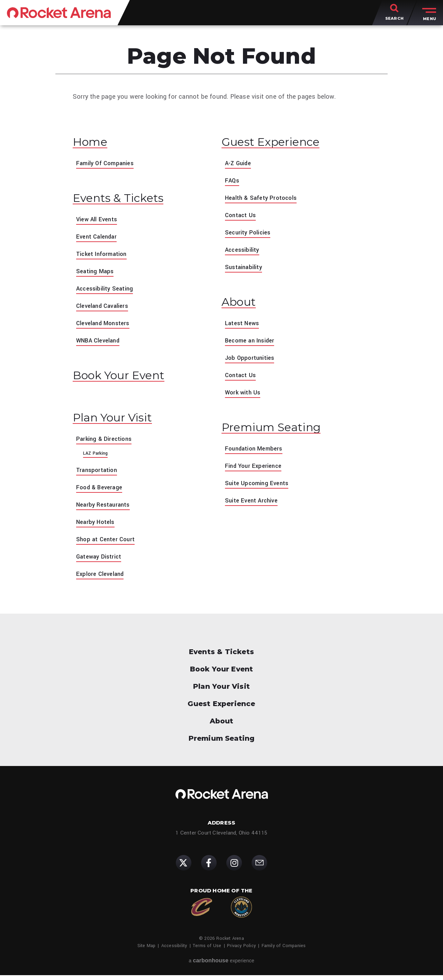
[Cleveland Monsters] (241, 912)
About (241, 304)
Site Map (147, 951)
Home (92, 143)
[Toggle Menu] (428, 14)
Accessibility (243, 251)
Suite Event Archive (253, 504)
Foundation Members (256, 452)
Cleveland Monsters (105, 326)
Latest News (243, 326)
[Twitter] (184, 868)
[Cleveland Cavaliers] (202, 912)
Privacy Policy (241, 951)
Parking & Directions (106, 444)
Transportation (98, 475)
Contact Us (242, 216)
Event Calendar (98, 239)
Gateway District (100, 561)
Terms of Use (207, 951)
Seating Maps (96, 274)
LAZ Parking (95, 458)
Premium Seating (277, 430)
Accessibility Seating (107, 291)
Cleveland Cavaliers (104, 308)
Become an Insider (252, 343)
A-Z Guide (239, 164)
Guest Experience (277, 143)
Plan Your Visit (118, 422)
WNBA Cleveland (100, 343)
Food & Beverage (101, 492)
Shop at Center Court (107, 544)
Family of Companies (284, 951)
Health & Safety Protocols (263, 199)
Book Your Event (125, 378)
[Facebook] (209, 868)
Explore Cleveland (102, 579)
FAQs (233, 182)
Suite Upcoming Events (259, 487)
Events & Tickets (123, 200)
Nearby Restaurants (105, 509)
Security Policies (249, 234)
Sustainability (245, 268)
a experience (221, 965)
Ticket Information (104, 256)
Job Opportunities (251, 360)
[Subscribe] (259, 868)
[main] (221, 309)
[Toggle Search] (394, 14)
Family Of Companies (107, 164)
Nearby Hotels (97, 527)
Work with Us (244, 395)
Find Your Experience (255, 470)
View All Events (98, 222)
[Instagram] (234, 868)
